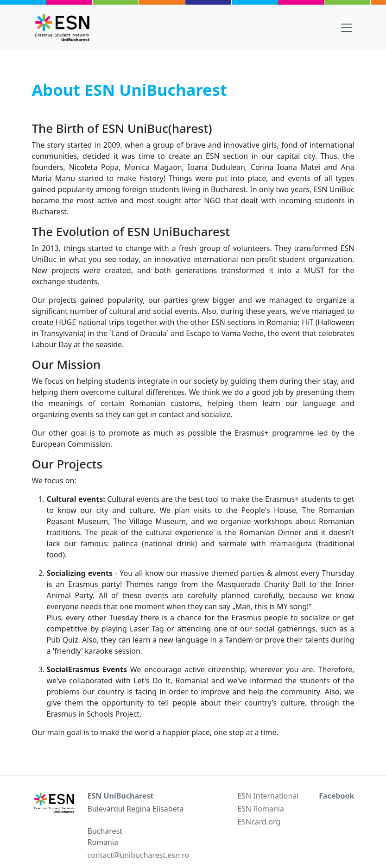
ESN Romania (261, 809)
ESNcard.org (259, 822)
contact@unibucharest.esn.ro (139, 855)
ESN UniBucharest (121, 796)
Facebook (336, 796)
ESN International (268, 796)
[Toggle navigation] (347, 28)
